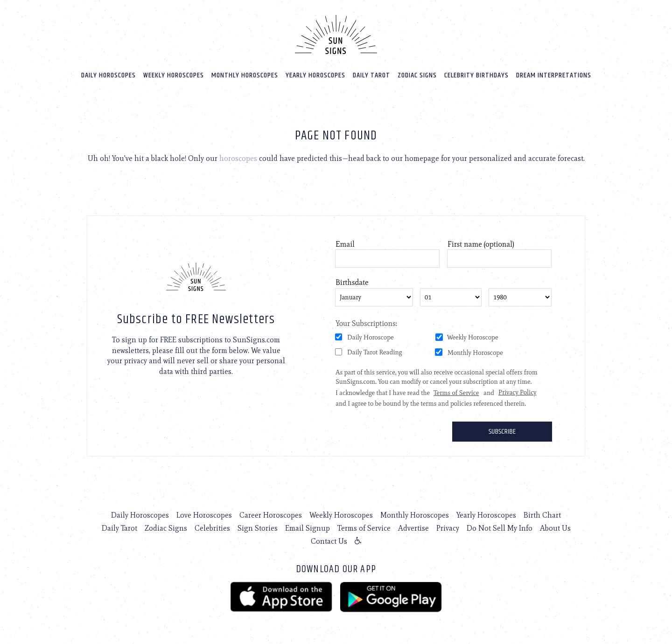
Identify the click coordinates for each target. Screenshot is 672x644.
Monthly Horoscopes (245, 75)
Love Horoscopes (204, 515)
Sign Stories (258, 528)
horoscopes (238, 158)
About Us (555, 528)
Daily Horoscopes (108, 75)
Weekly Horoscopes (174, 75)
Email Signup (308, 528)
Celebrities (212, 528)
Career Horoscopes (271, 515)
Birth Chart (542, 515)
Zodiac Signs (417, 75)
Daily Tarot (371, 75)
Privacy (448, 528)
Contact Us (329, 541)
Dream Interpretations (554, 75)
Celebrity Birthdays (476, 75)
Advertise (413, 528)
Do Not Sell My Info (500, 528)
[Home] (336, 35)
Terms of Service (364, 528)
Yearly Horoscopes (315, 75)
